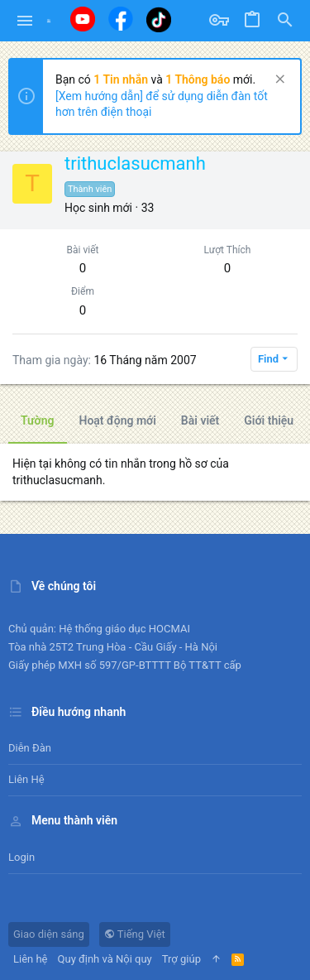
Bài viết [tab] (200, 420)
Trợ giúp (181, 959)
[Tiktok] (159, 19)
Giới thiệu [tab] (269, 420)
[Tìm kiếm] (285, 21)
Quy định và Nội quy (105, 959)
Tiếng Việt (135, 934)
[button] (25, 21)
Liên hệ (26, 779)
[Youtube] (83, 19)
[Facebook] (121, 19)
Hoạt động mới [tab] (118, 420)
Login (21, 857)
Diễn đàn (30, 748)
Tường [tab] (38, 420)
